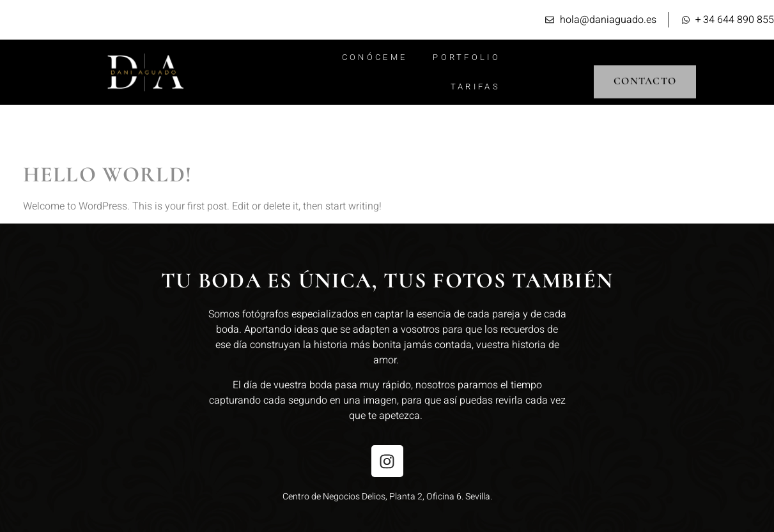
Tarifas (476, 87)
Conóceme (375, 57)
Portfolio (467, 57)
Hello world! (108, 175)
